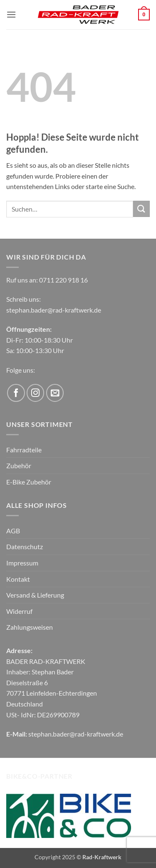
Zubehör (19, 466)
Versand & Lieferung (35, 595)
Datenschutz (25, 546)
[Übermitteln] (141, 209)
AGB (13, 531)
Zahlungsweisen (30, 627)
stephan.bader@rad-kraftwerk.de (54, 310)
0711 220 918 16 (63, 280)
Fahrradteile (24, 450)
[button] (11, 14)
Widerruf (19, 611)
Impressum (22, 563)
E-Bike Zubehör (29, 482)
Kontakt (18, 579)
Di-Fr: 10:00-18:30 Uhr (40, 340)
